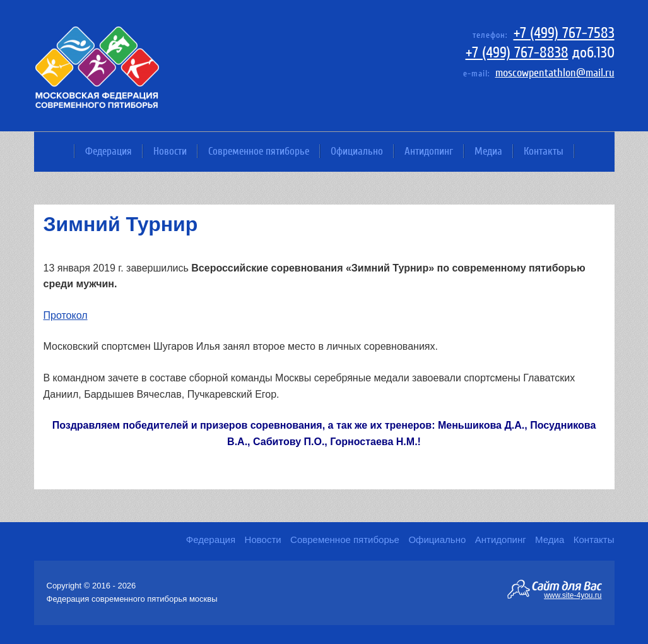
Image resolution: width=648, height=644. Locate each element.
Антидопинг (429, 151)
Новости (170, 151)
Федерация (109, 151)
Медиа (488, 151)
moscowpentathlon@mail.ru (555, 73)
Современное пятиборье (259, 151)
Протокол (66, 315)
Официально (357, 151)
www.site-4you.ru (573, 595)
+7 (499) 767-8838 (517, 53)
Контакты (544, 151)
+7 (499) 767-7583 (564, 33)
